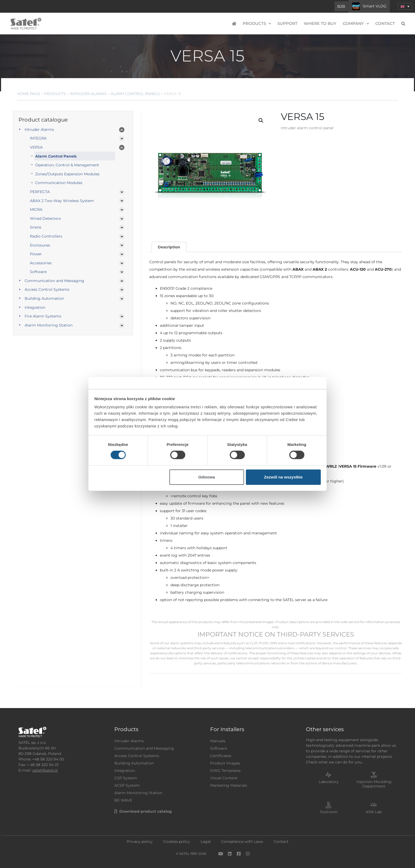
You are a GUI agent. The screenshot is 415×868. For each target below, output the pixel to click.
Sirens (36, 227)
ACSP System (127, 785)
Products (257, 24)
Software (38, 272)
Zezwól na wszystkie (283, 477)
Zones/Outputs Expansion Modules (67, 174)
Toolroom (329, 812)
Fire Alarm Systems (43, 316)
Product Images (225, 763)
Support (287, 23)
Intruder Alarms (88, 94)
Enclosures (40, 245)
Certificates (221, 756)
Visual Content (224, 778)
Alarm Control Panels (56, 156)
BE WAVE (123, 800)
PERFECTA (40, 192)
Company (356, 24)
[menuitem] (405, 6)
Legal (206, 842)
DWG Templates (225, 771)
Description (169, 247)
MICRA (36, 209)
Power (36, 254)
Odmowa (207, 477)
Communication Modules (59, 183)
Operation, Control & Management (67, 165)
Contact (385, 23)
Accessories (41, 263)
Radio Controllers (46, 236)
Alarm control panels (135, 94)
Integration (35, 307)
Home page (29, 94)
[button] (261, 120)
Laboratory (329, 782)
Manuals (218, 741)
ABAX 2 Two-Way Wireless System (62, 201)
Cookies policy (177, 842)
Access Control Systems (47, 289)
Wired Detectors (45, 218)
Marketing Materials (229, 785)
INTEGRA (38, 138)
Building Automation (44, 298)
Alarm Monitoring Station (49, 325)
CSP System (126, 778)
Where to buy (320, 23)
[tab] (169, 247)
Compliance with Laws (242, 842)
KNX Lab (374, 812)
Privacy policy (140, 842)
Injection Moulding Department (374, 784)
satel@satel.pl (45, 770)
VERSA (36, 147)
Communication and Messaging (54, 281)
